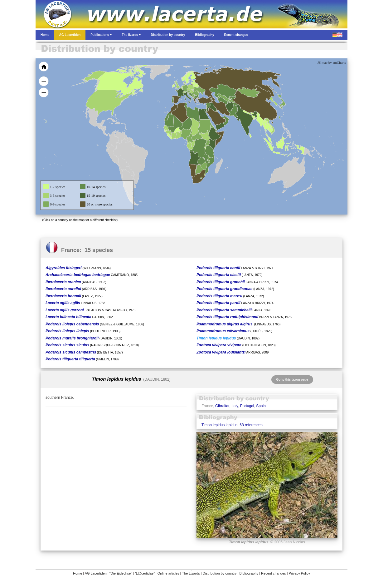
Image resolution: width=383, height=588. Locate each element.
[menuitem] (223, 117)
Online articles (168, 573)
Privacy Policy (299, 573)
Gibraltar (222, 406)
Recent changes (274, 573)
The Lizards (191, 573)
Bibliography (249, 573)
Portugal (247, 406)
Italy (235, 406)
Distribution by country (220, 573)
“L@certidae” (145, 573)
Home (78, 573)
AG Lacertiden (96, 573)
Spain (261, 406)
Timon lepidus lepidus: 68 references (232, 425)
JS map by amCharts (332, 62)
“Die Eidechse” (121, 573)
